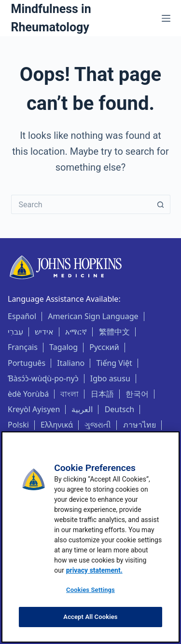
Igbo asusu (110, 378)
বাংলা (70, 394)
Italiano (71, 363)
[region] (90, 537)
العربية (82, 409)
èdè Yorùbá (28, 394)
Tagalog (63, 347)
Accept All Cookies (90, 617)
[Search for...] (81, 204)
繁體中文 (114, 332)
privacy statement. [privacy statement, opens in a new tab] (94, 570)
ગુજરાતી (98, 425)
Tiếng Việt (114, 363)
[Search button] (161, 204)
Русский (104, 347)
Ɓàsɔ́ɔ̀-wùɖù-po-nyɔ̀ (43, 378)
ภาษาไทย (139, 425)
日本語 (102, 394)
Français (23, 347)
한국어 (137, 394)
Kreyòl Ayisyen (34, 409)
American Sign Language (93, 316)
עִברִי (15, 332)
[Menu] (166, 18)
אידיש (44, 332)
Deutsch (120, 409)
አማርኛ (76, 332)
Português (27, 363)
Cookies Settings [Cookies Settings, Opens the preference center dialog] (90, 590)
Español (22, 316)
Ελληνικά (57, 425)
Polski (18, 425)
